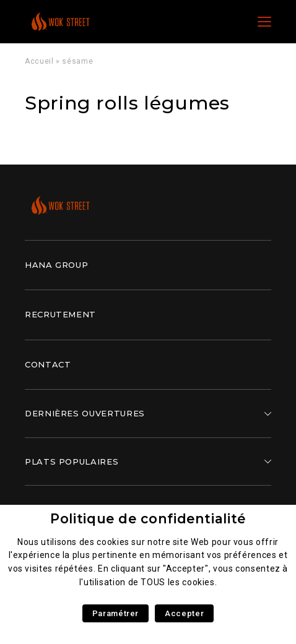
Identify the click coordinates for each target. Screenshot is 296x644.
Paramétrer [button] (115, 613)
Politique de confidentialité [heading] (148, 519)
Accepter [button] (184, 613)
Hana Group (56, 265)
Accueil (39, 61)
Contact (48, 364)
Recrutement (60, 314)
